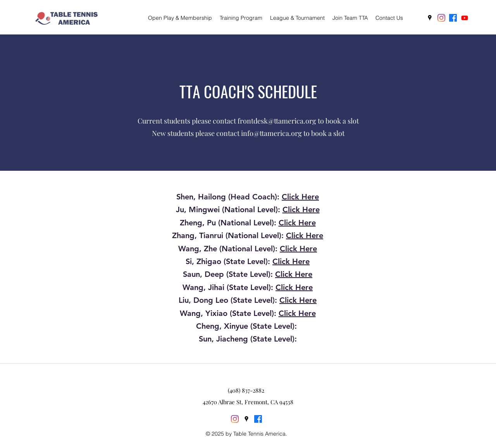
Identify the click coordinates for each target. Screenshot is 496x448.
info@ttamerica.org (271, 133)
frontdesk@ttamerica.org (277, 121)
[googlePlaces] (430, 18)
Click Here (300, 197)
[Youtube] (465, 18)
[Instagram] (441, 18)
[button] (241, 18)
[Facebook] (453, 18)
